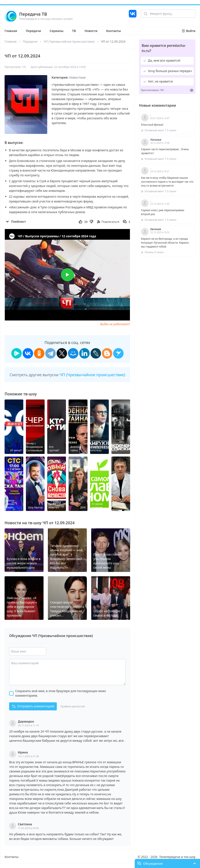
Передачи (33, 31)
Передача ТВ (33, 14)
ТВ (74, 31)
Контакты (114, 31)
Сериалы (56, 31)
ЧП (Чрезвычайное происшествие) (69, 41)
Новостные (77, 77)
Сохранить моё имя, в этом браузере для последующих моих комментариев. (61, 693)
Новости (91, 31)
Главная (11, 31)
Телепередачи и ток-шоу (177, 857)
